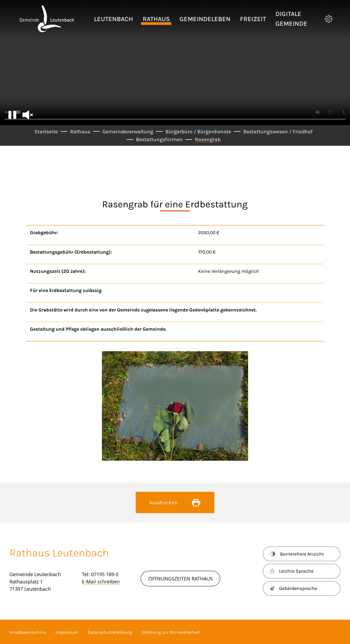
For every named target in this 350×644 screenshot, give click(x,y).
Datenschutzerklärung (110, 632)
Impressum (67, 632)
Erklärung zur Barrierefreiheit (171, 632)
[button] (114, 19)
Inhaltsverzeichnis (28, 632)
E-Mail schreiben (101, 582)
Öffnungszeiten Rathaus (181, 579)
